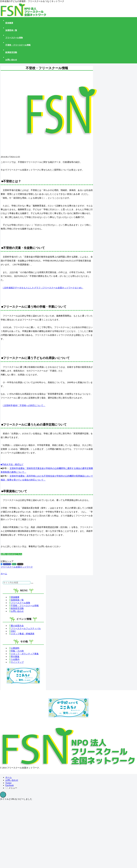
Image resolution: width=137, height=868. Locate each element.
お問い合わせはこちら (11, 554)
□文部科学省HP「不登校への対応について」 (24, 405)
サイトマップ (17, 662)
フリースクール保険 (20, 603)
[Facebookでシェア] (7, 564)
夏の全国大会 (17, 626)
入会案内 (15, 659)
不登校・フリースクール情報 (25, 606)
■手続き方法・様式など (12, 464)
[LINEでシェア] (14, 564)
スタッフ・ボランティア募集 (25, 654)
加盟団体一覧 (17, 600)
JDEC (13, 631)
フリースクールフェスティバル (26, 628)
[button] (20, 564)
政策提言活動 (17, 608)
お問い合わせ (17, 611)
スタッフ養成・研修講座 (23, 634)
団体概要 (15, 597)
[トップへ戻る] (3, 795)
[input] (17, 583)
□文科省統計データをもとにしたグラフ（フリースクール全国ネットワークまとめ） (43, 288)
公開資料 (15, 648)
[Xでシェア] (1, 564)
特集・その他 (17, 651)
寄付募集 (15, 657)
